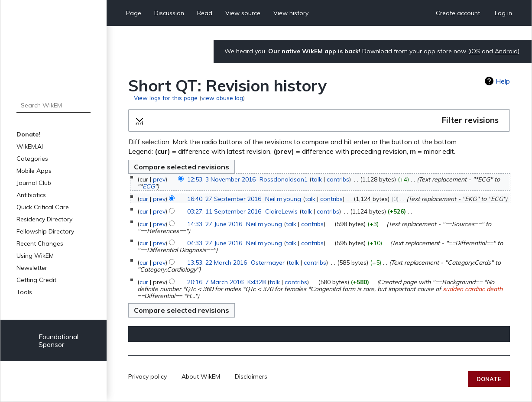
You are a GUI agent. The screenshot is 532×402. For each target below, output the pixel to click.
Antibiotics (31, 195)
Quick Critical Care (43, 207)
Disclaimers (251, 376)
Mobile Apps (34, 171)
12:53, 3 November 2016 (221, 179)
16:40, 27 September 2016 (224, 199)
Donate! (28, 134)
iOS (475, 51)
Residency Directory (44, 219)
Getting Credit (36, 280)
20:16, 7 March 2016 (215, 282)
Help (503, 81)
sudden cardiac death (473, 289)
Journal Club (34, 183)
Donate (489, 379)
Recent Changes (40, 243)
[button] (319, 120)
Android (506, 51)
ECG (149, 186)
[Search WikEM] (54, 105)
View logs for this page (166, 98)
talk (317, 179)
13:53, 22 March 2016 (217, 263)
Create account (458, 13)
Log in (503, 13)
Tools (24, 292)
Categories (32, 159)
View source (243, 13)
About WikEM (201, 376)
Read (205, 13)
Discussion (169, 13)
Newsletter (32, 268)
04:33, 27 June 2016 (215, 243)
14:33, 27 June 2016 (215, 224)
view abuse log (222, 98)
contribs (338, 179)
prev (159, 179)
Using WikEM (35, 256)
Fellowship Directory (45, 231)
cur (144, 199)
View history (291, 13)
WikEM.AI (30, 146)
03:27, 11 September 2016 (224, 211)
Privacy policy (148, 376)
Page (134, 13)
